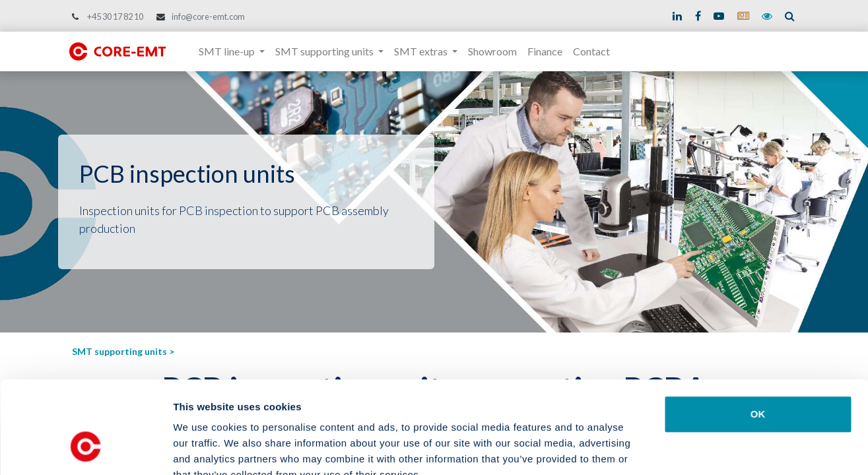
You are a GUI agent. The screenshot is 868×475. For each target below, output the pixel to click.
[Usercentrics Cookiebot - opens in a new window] (85, 449)
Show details (693, 449)
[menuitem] (492, 51)
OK (758, 335)
